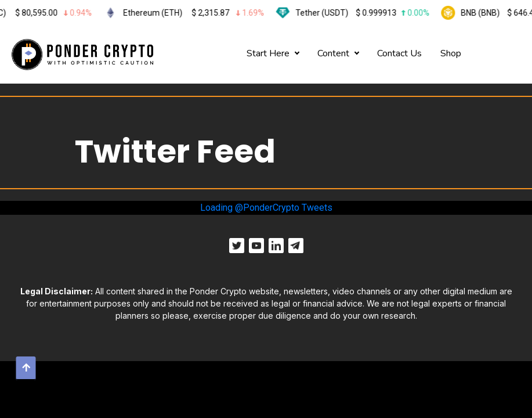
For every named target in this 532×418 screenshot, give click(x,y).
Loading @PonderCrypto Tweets (266, 208)
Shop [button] (451, 53)
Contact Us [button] (399, 53)
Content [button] (333, 53)
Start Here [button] (268, 53)
